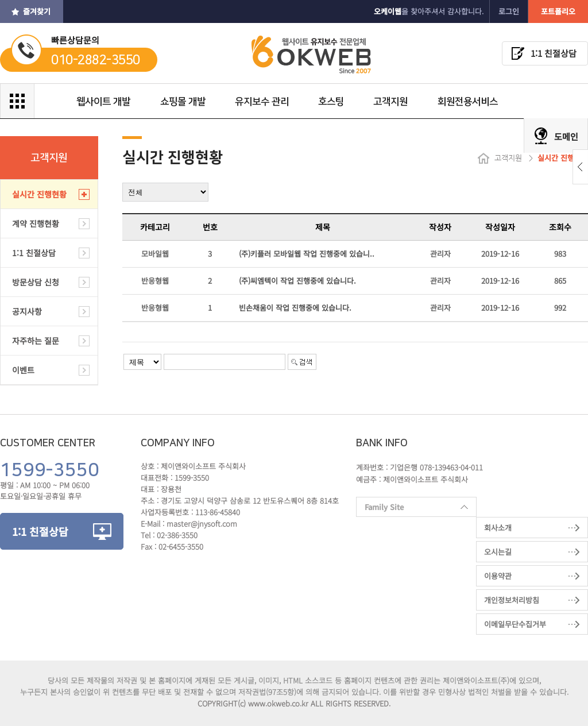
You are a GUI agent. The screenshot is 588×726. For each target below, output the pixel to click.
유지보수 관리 (262, 102)
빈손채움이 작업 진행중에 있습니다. (295, 308)
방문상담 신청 (36, 282)
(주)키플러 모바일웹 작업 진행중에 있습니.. (307, 254)
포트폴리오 (558, 11)
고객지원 (390, 102)
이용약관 (498, 576)
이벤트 (23, 370)
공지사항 (27, 311)
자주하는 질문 (36, 341)
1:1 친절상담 (554, 53)
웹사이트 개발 (104, 102)
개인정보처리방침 (512, 600)
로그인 (509, 11)
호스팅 (331, 102)
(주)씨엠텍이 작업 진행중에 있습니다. (297, 281)
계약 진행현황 (36, 223)
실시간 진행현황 (39, 194)
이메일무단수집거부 (515, 624)
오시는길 (498, 552)
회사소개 (498, 528)
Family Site (412, 509)
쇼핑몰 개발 (183, 102)
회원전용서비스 (467, 102)
